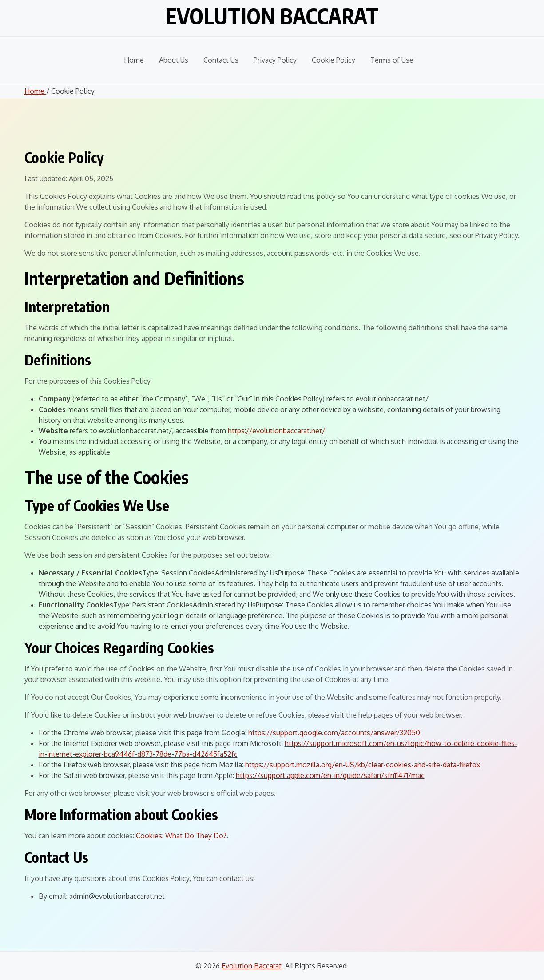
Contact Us (221, 60)
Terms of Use (392, 60)
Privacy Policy (275, 60)
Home (134, 60)
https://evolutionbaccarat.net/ (276, 431)
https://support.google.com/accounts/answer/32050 (334, 733)
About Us (174, 60)
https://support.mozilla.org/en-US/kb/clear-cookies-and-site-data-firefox (363, 765)
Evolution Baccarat (272, 16)
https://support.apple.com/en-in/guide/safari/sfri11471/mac (330, 775)
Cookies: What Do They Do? (181, 836)
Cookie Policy (334, 60)
